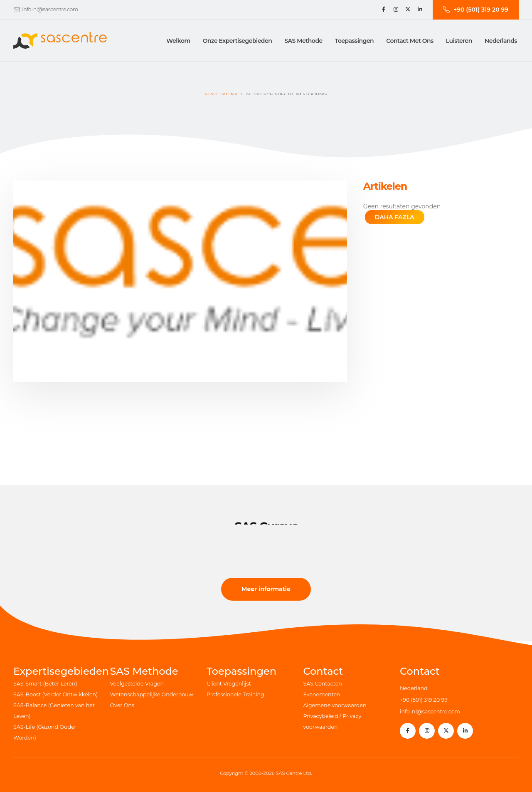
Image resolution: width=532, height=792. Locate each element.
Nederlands (501, 41)
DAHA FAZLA (395, 217)
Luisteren (459, 41)
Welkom (178, 41)
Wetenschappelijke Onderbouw (152, 694)
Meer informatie (266, 589)
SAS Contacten (323, 684)
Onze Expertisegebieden (238, 41)
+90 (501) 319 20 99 (424, 700)
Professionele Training (235, 694)
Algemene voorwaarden (335, 705)
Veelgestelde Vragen (137, 684)
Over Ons (122, 705)
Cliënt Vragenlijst (229, 684)
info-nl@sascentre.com (50, 9)
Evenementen (322, 694)
